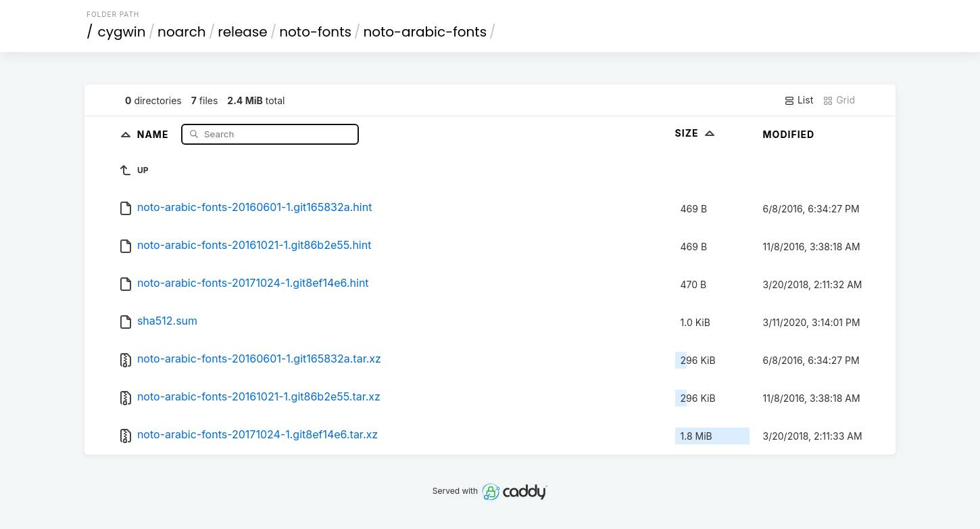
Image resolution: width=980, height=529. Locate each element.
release (243, 32)
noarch (182, 32)
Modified (789, 134)
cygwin (122, 32)
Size (696, 133)
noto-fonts (315, 32)
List (799, 100)
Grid (839, 100)
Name (154, 134)
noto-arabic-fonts (425, 32)
